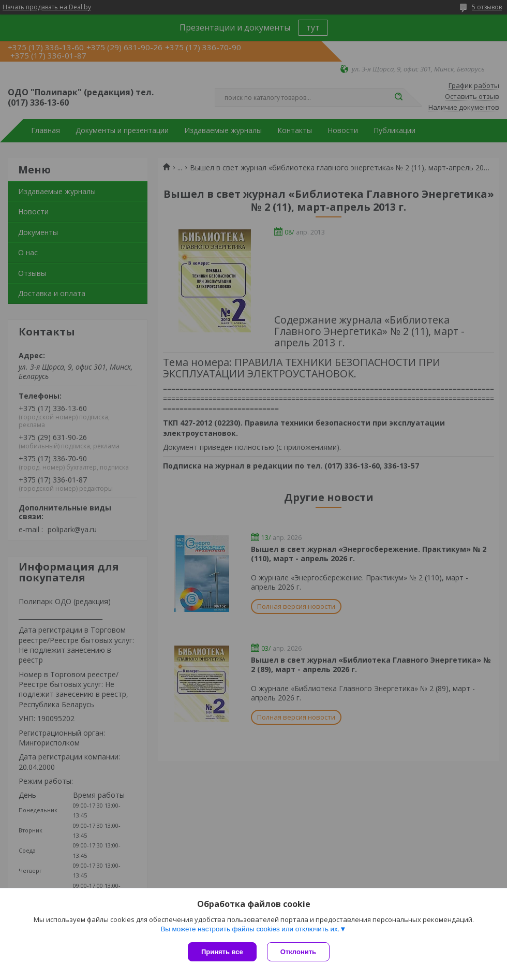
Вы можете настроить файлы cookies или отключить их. (250, 929)
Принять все (222, 952)
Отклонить (298, 952)
